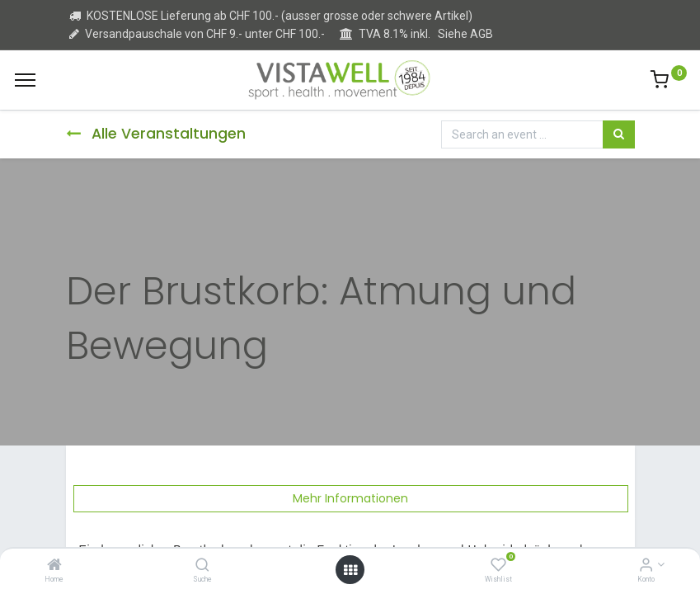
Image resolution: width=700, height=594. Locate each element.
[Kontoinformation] (646, 566)
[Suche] (202, 566)
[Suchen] (619, 134)
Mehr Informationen (350, 498)
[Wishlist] (498, 566)
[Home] (54, 566)
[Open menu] (350, 570)
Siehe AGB (465, 34)
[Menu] (25, 80)
